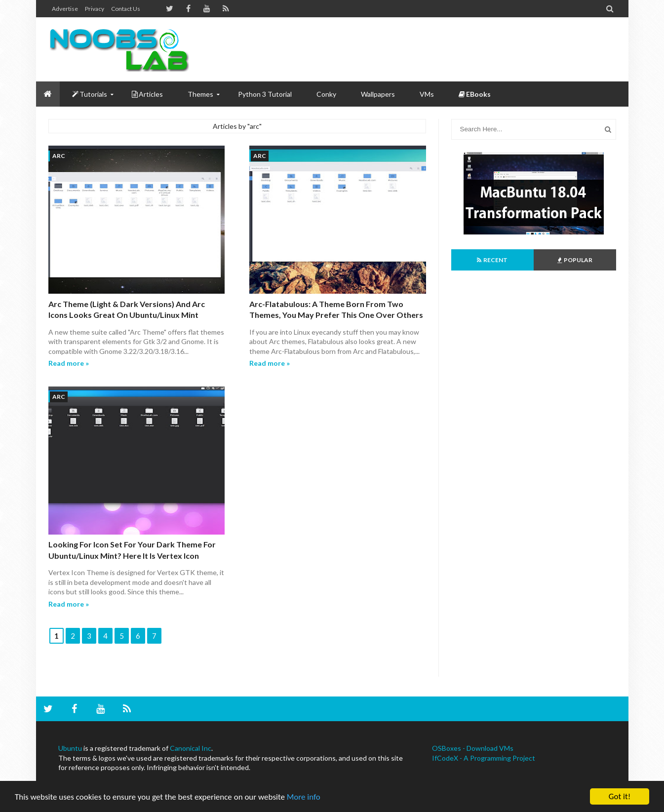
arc (59, 156)
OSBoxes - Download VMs (473, 748)
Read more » (69, 363)
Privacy (95, 9)
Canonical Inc (191, 748)
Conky (326, 94)
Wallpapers (378, 94)
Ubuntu (70, 748)
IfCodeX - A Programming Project (484, 758)
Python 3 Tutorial (265, 94)
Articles (147, 94)
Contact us (126, 9)
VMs (427, 94)
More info (304, 797)
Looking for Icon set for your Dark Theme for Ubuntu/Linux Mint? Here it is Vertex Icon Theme (132, 555)
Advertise (65, 9)
